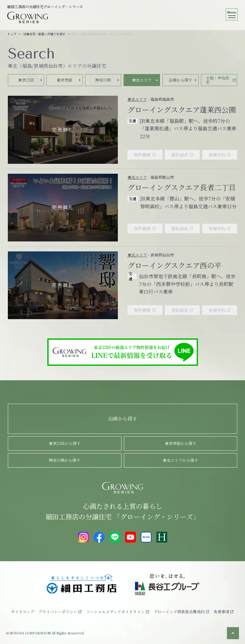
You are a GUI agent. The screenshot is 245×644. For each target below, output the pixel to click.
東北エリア (137, 99)
